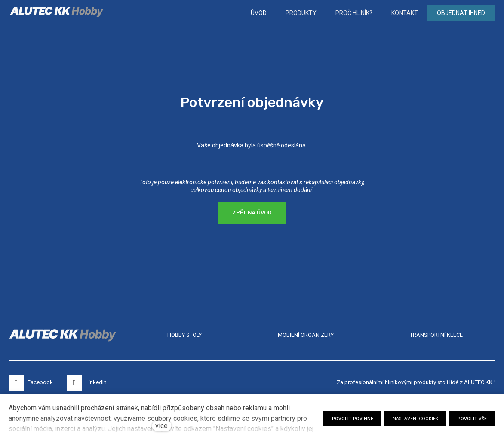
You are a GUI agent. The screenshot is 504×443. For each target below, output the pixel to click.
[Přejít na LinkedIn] (87, 383)
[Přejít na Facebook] (31, 383)
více (161, 426)
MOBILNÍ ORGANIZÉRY (306, 335)
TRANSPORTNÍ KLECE (436, 335)
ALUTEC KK (478, 382)
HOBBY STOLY (184, 335)
